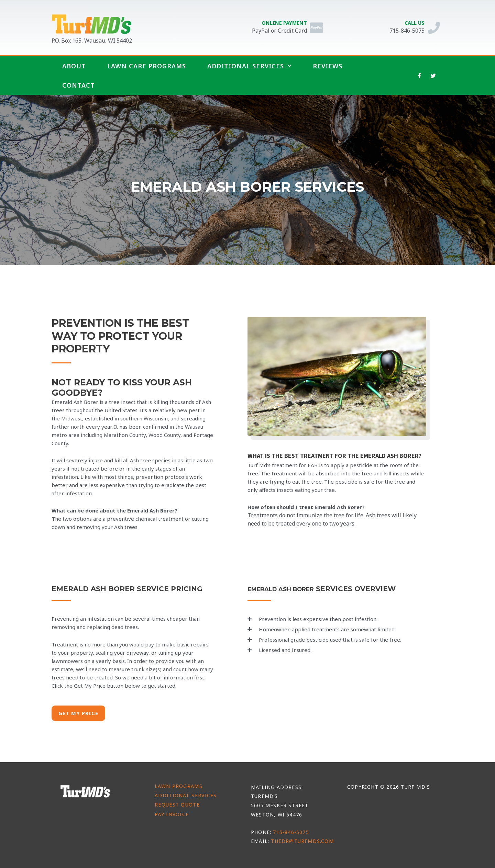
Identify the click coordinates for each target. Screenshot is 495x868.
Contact (79, 85)
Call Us (412, 23)
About (74, 66)
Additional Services (249, 66)
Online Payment (282, 23)
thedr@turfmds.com (302, 841)
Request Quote (177, 805)
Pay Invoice (172, 814)
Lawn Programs (179, 786)
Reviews (328, 66)
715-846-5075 (291, 832)
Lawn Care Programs (147, 66)
